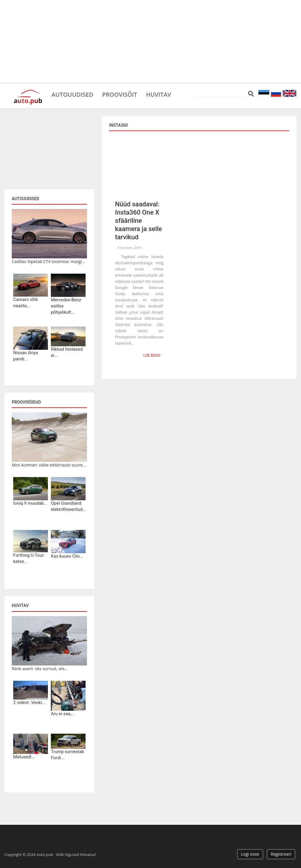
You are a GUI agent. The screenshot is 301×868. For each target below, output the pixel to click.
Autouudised (72, 94)
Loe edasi (152, 355)
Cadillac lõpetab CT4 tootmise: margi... (48, 261)
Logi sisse (250, 854)
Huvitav (159, 94)
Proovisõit (119, 94)
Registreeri (281, 854)
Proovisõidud (26, 402)
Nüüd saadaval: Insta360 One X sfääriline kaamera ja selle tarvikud (138, 221)
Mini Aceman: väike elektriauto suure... (49, 465)
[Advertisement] (150, 41)
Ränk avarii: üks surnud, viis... (40, 669)
